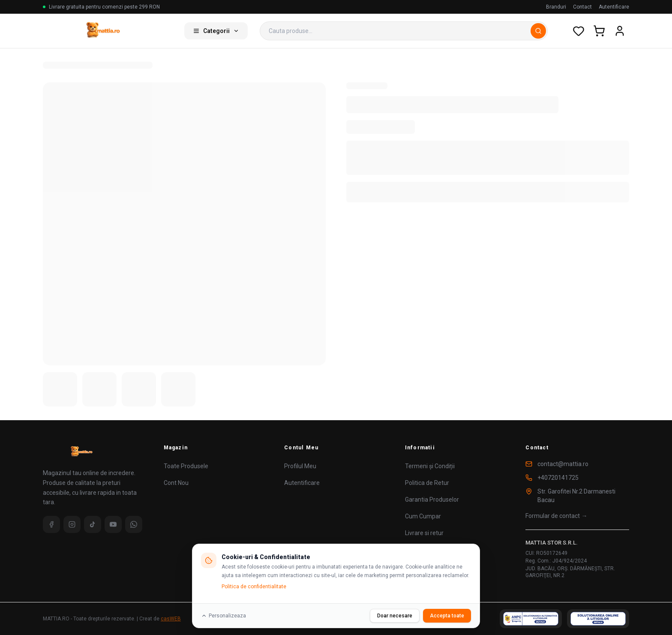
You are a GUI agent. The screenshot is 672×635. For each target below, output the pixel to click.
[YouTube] (113, 524)
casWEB (171, 619)
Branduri (556, 7)
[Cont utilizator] (620, 31)
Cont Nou (176, 483)
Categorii (216, 31)
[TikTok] (93, 524)
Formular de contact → (556, 516)
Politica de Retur (427, 483)
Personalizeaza (223, 616)
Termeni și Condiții (430, 466)
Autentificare (614, 7)
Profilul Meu (300, 466)
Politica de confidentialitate (254, 587)
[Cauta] (538, 31)
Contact (582, 7)
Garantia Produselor (432, 500)
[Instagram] (72, 524)
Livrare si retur (424, 533)
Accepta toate (447, 616)
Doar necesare (395, 616)
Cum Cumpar (423, 516)
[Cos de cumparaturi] (599, 31)
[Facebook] (51, 524)
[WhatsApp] (134, 524)
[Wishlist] (579, 31)
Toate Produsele (186, 466)
